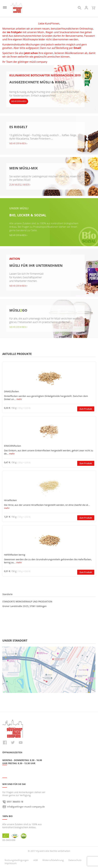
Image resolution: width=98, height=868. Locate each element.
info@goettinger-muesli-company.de (26, 807)
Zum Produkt (86, 409)
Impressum (11, 863)
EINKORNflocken (13, 446)
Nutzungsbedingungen (17, 860)
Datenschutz (75, 860)
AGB (36, 860)
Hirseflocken (10, 500)
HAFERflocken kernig (15, 555)
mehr (19, 399)
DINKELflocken (11, 391)
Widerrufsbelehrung (53, 860)
